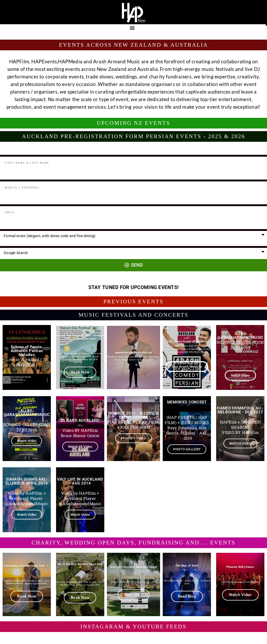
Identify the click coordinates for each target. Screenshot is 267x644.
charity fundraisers (170, 76)
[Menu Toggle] (132, 28)
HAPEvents (44, 61)
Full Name (8, 153)
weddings (126, 76)
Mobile (5, 178)
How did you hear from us (19, 244)
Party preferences (14, 227)
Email (4, 202)
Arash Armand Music (117, 61)
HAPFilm (19, 61)
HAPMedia (70, 61)
